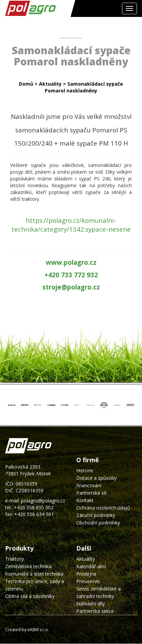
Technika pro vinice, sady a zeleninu (35, 585)
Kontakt (85, 500)
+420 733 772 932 (71, 275)
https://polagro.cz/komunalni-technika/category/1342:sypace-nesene (71, 225)
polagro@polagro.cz (43, 501)
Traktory (14, 559)
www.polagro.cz (71, 262)
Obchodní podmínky (98, 523)
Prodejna (86, 574)
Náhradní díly (90, 604)
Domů (26, 84)
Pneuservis (88, 581)
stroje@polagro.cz (71, 287)
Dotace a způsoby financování (96, 482)
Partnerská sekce (95, 611)
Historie (85, 470)
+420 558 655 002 (34, 507)
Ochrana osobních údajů (103, 508)
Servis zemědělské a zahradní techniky (98, 592)
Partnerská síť (91, 493)
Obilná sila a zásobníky (30, 596)
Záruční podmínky (96, 515)
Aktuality (50, 84)
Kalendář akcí (91, 566)
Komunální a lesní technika (34, 574)
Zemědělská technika (28, 566)
